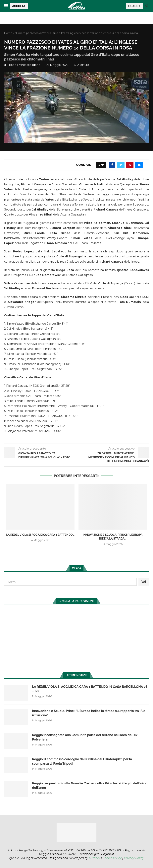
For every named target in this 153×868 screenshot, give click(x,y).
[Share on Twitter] (121, 165)
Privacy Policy (134, 858)
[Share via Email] (139, 165)
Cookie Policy (112, 858)
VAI (144, 582)
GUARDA (134, 6)
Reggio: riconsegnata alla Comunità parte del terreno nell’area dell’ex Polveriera (85, 737)
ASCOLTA (19, 6)
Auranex (94, 858)
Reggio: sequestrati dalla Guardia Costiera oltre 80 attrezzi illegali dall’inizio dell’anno (90, 785)
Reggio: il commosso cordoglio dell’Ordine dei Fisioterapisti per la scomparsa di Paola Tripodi (82, 761)
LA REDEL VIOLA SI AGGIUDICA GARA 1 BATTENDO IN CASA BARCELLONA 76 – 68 (90, 689)
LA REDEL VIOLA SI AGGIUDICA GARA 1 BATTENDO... (40, 535)
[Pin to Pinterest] (130, 165)
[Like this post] (103, 165)
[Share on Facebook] (112, 165)
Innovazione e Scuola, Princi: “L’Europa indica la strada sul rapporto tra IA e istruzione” (89, 713)
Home (8, 33)
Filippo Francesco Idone (24, 65)
